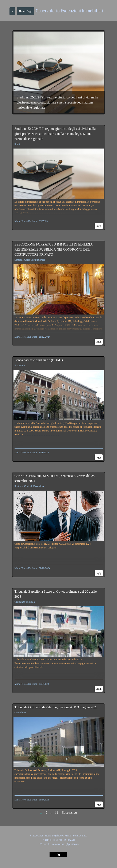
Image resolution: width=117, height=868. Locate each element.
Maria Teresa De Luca (26, 221)
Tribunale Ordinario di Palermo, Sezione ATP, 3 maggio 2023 (56, 707)
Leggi (99, 226)
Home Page (26, 11)
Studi (17, 144)
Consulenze (20, 713)
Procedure (20, 365)
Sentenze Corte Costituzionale (30, 260)
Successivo (69, 813)
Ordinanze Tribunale (25, 602)
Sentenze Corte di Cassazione (30, 486)
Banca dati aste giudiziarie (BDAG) (39, 360)
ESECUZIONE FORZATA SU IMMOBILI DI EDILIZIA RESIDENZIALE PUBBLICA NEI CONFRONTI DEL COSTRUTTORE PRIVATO (54, 249)
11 (56, 813)
